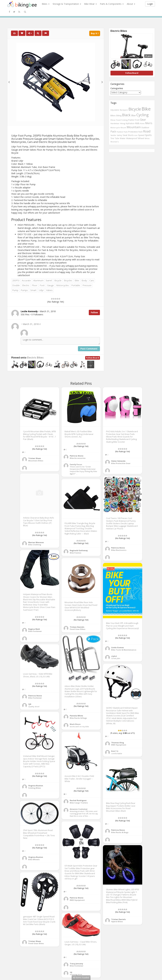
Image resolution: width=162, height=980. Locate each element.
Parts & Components (112, 4)
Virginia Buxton (36, 786)
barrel (49, 280)
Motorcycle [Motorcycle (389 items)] (115, 128)
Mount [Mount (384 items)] (123, 128)
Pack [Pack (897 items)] (113, 132)
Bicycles (68, 280)
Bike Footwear (35, 631)
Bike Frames (76, 553)
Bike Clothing (35, 545)
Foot (42, 285)
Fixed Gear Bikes (78, 629)
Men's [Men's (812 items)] (149, 123)
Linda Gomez (118, 647)
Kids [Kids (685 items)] (137, 123)
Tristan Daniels (77, 627)
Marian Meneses (36, 542)
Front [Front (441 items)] (137, 120)
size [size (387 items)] (136, 135)
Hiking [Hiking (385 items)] (122, 123)
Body (84, 280)
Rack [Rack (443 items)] (140, 132)
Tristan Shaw (35, 458)
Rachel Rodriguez (78, 800)
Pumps (24, 290)
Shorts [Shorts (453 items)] (131, 135)
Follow (94, 312)
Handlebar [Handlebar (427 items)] (115, 123)
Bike (77, 280)
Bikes (46, 4)
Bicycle (58, 280)
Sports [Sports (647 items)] (148, 135)
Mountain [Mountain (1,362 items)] (134, 127)
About (131, 4)
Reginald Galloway (79, 550)
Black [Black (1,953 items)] (126, 115)
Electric (26, 285)
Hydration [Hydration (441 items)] (130, 123)
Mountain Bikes (36, 461)
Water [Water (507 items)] (123, 138)
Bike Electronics (119, 550)
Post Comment (89, 349)
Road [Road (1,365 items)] (147, 131)
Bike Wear (91, 4)
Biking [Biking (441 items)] (119, 115)
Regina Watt (34, 629)
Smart (33, 290)
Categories (117, 88)
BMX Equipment (119, 745)
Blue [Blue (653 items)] (133, 115)
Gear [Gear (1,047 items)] (143, 120)
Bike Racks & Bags (78, 718)
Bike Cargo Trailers (79, 803)
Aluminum (38, 280)
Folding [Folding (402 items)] (124, 120)
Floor (35, 285)
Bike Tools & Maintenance (124, 650)
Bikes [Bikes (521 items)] (113, 115)
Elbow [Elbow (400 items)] (113, 120)
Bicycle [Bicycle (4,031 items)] (135, 109)
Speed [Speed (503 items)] (141, 135)
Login (150, 4)
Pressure (87, 285)
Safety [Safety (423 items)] (119, 135)
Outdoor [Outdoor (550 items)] (145, 127)
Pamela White (76, 716)
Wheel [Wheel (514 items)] (141, 138)
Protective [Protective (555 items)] (133, 132)
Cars (92, 280)
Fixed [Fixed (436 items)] (118, 120)
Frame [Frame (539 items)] (131, 120)
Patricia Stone (77, 456)
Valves (49, 290)
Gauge (50, 285)
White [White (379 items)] (147, 138)
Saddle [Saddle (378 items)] (113, 135)
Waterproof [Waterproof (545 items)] (132, 138)
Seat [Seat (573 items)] (125, 135)
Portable (76, 285)
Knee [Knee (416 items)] (142, 123)
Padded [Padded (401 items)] (120, 132)
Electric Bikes (35, 358)
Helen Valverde (118, 461)
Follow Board (93, 358)
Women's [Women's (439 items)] (115, 142)
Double (16, 285)
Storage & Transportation (67, 4)
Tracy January (76, 964)
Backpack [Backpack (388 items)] (124, 110)
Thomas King (118, 743)
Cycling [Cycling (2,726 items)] (142, 115)
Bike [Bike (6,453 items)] (146, 109)
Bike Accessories (78, 458)
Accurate (26, 280)
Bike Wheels (34, 859)
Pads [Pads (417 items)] (126, 132)
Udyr (41, 290)
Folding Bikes (35, 788)
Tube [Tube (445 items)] (117, 138)
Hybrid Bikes (117, 921)
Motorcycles (63, 285)
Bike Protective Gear (121, 463)
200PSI (16, 280)
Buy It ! (95, 33)
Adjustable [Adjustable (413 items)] (115, 110)
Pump (15, 290)
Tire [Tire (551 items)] (112, 138)
